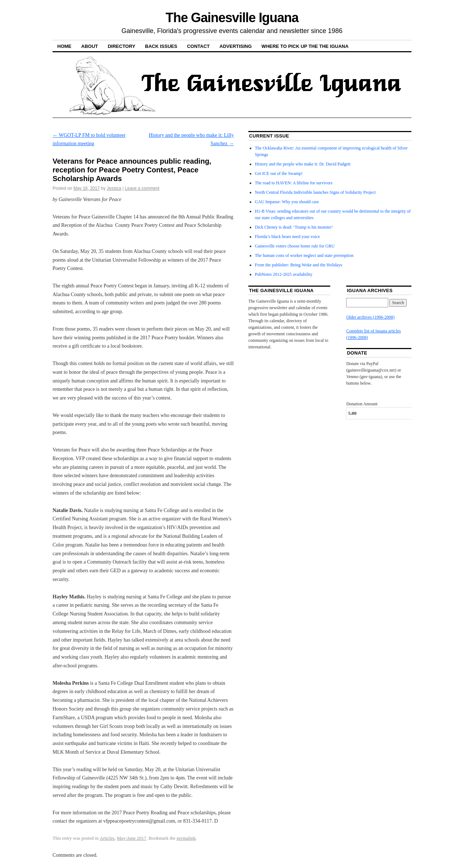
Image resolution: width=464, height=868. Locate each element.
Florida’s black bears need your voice (287, 237)
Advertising (236, 46)
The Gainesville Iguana (232, 18)
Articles (107, 838)
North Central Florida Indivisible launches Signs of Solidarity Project (315, 192)
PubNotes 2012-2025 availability (284, 274)
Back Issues (161, 46)
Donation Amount (362, 404)
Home (64, 46)
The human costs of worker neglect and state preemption (304, 255)
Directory (121, 46)
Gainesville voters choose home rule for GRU (295, 246)
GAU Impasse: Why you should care (287, 202)
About (90, 46)
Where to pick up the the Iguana (305, 46)
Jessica (114, 188)
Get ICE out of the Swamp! (279, 173)
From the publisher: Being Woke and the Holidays (299, 265)
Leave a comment (142, 188)
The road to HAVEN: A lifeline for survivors (294, 183)
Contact (198, 46)
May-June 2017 (131, 838)
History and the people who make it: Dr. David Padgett (303, 164)
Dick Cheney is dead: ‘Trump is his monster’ (294, 227)
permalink (186, 838)
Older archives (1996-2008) (370, 317)
